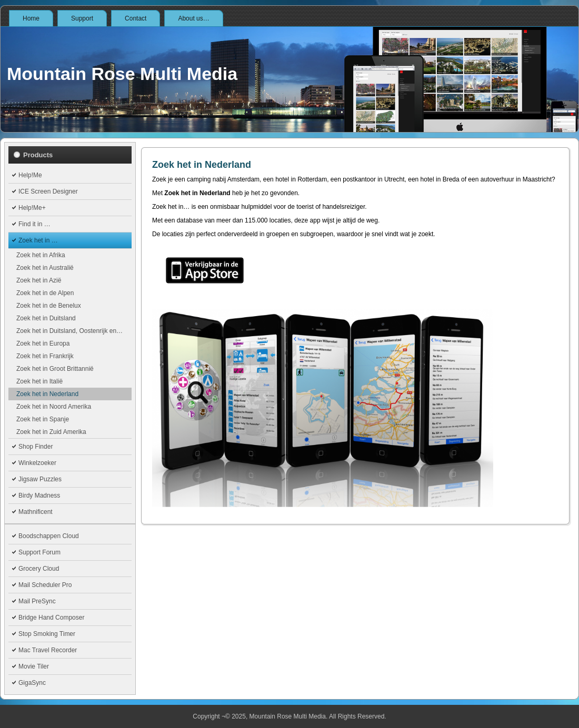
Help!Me (30, 175)
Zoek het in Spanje (43, 419)
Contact (136, 18)
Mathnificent (36, 512)
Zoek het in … (38, 240)
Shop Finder (36, 447)
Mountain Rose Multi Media (122, 74)
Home (31, 18)
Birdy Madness (39, 496)
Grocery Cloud (39, 569)
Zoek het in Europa (43, 343)
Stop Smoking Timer (47, 634)
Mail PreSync (37, 601)
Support (82, 18)
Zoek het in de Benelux (49, 306)
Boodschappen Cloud (49, 536)
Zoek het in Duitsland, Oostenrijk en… (69, 331)
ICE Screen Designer (48, 191)
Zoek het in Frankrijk (45, 356)
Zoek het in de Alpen (45, 293)
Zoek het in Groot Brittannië (55, 369)
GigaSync (32, 683)
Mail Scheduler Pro (45, 585)
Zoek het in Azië (39, 280)
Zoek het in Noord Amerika (54, 407)
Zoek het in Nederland (47, 394)
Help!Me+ (32, 208)
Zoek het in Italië (39, 381)
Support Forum (39, 552)
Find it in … (34, 224)
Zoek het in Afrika (41, 255)
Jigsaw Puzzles (40, 479)
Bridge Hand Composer (51, 618)
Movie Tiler (34, 666)
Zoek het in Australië (45, 268)
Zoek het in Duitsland (46, 318)
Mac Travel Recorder (48, 650)
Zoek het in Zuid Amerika (51, 432)
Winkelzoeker (37, 463)
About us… (193, 18)
